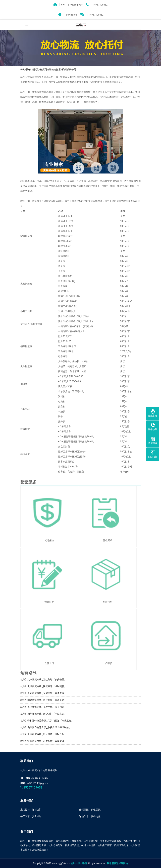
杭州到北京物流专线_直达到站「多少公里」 (43, 679)
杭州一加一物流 (79, 863)
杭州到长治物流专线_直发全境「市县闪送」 (43, 707)
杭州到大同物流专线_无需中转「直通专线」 (43, 693)
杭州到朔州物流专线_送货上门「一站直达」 (43, 714)
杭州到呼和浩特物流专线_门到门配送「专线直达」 (47, 721)
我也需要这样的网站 (117, 863)
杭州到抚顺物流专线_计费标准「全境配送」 (43, 741)
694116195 (68, 15)
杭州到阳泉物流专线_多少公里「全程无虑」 (43, 700)
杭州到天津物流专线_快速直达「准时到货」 (43, 686)
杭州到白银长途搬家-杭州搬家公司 (58, 69)
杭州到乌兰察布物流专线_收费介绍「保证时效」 (46, 727)
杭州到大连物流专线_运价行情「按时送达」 (43, 734)
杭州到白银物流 (30, 69)
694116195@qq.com (38, 783)
